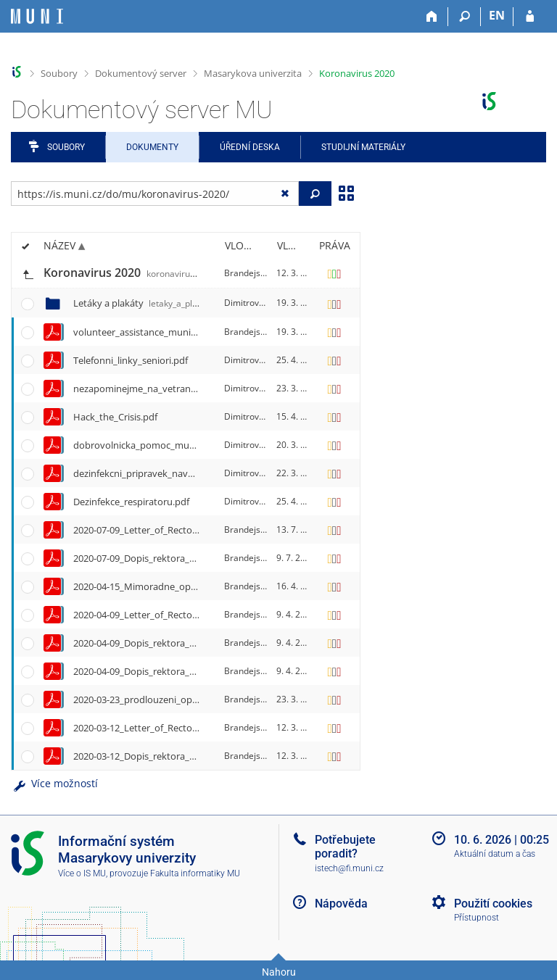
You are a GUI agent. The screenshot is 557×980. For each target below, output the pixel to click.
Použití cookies (493, 904)
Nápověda (341, 904)
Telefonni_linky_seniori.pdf (131, 360)
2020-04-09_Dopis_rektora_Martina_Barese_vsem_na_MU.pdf (205, 643)
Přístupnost (476, 918)
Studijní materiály (363, 147)
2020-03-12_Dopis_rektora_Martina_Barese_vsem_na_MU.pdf (205, 756)
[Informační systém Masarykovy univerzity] (37, 16)
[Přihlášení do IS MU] (530, 17)
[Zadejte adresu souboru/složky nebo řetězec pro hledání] (155, 194)
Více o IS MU (82, 873)
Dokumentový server (141, 73)
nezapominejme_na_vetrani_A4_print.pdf (162, 389)
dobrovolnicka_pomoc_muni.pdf (144, 445)
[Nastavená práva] (334, 273)
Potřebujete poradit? (345, 847)
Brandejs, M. (249, 273)
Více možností (54, 783)
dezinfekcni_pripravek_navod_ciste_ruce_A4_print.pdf (189, 473)
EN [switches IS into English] (497, 15)
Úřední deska (250, 147)
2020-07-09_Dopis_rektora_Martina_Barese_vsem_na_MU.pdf (205, 558)
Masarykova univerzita (253, 73)
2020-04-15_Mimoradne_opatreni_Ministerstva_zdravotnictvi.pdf (213, 586)
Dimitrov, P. (247, 303)
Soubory (59, 73)
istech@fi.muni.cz (349, 868)
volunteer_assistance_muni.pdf (140, 332)
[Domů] (432, 17)
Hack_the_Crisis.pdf (115, 417)
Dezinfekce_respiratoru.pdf (131, 502)
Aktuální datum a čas (495, 854)
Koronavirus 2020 (357, 73)
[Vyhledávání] (465, 17)
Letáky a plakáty (149, 303)
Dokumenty (152, 147)
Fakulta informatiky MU (195, 873)
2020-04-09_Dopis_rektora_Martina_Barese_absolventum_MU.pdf (214, 671)
